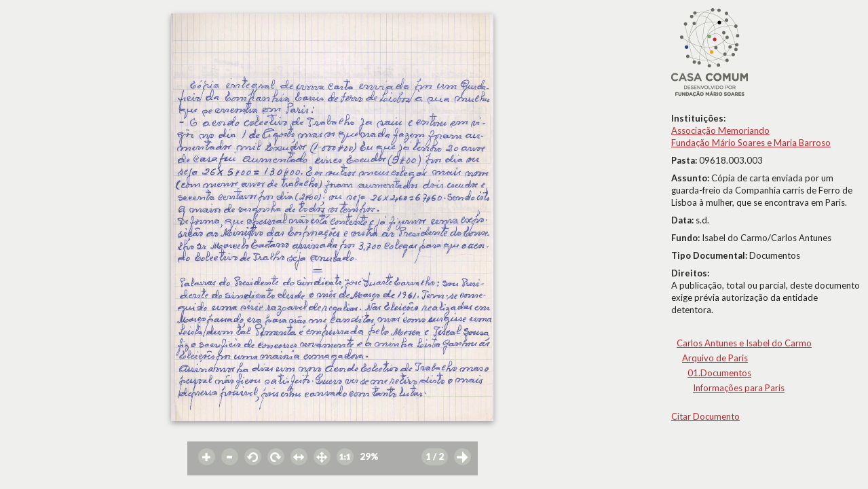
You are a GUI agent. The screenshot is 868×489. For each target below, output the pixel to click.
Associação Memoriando (720, 130)
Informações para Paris (739, 388)
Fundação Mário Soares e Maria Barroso (751, 143)
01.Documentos (719, 373)
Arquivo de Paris (715, 358)
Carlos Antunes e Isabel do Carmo (744, 343)
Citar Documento (705, 416)
